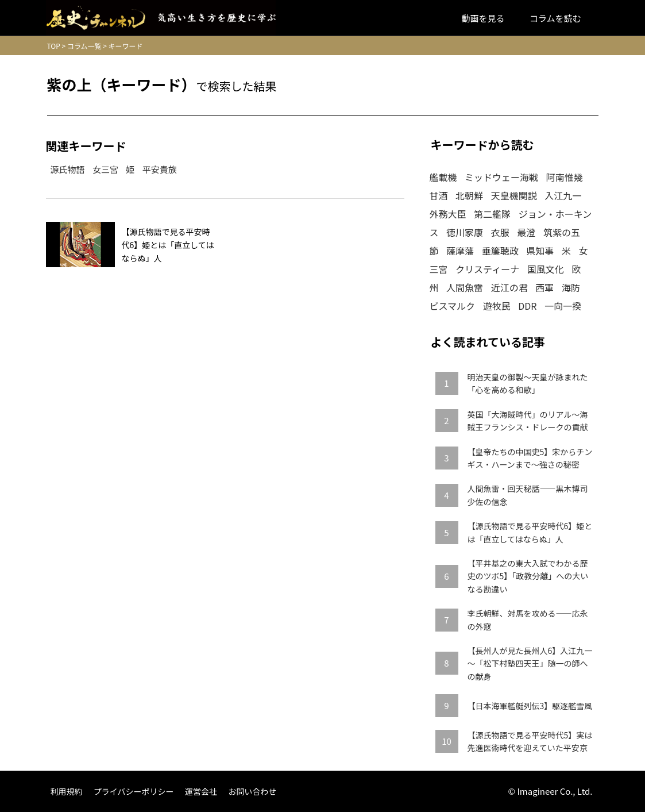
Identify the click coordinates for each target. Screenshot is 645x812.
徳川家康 (465, 232)
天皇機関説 (514, 195)
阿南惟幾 (565, 177)
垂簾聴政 (500, 251)
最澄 (526, 232)
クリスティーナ (487, 269)
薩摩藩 (460, 251)
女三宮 (105, 169)
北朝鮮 (469, 195)
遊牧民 (497, 306)
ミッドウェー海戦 (501, 177)
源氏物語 (68, 169)
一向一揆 (563, 306)
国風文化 (546, 269)
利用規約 (67, 791)
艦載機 (443, 177)
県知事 (540, 251)
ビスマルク (453, 306)
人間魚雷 (465, 287)
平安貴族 (160, 169)
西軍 (544, 287)
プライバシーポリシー (134, 791)
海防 (571, 287)
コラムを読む (555, 18)
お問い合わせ (252, 791)
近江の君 (509, 287)
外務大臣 (448, 214)
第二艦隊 (492, 214)
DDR (527, 306)
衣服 (500, 232)
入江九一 (563, 195)
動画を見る (483, 18)
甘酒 (439, 195)
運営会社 (201, 791)
